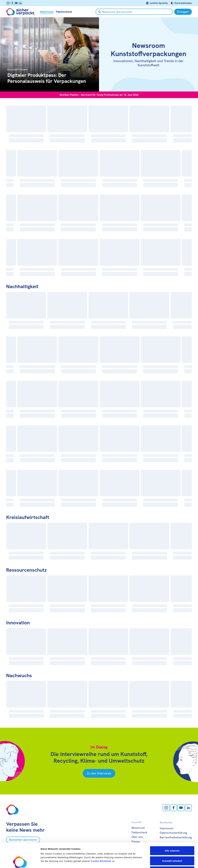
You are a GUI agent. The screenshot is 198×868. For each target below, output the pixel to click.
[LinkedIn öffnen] (20, 3)
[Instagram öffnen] (8, 3)
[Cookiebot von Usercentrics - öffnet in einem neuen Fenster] (20, 862)
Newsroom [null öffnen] (47, 12)
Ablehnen (172, 848)
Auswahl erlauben (172, 838)
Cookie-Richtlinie (101, 838)
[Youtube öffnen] (16, 3)
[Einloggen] (183, 12)
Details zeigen (165, 862)
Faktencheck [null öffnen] (64, 12)
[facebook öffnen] (12, 3)
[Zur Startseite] (21, 12)
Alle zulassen (172, 827)
